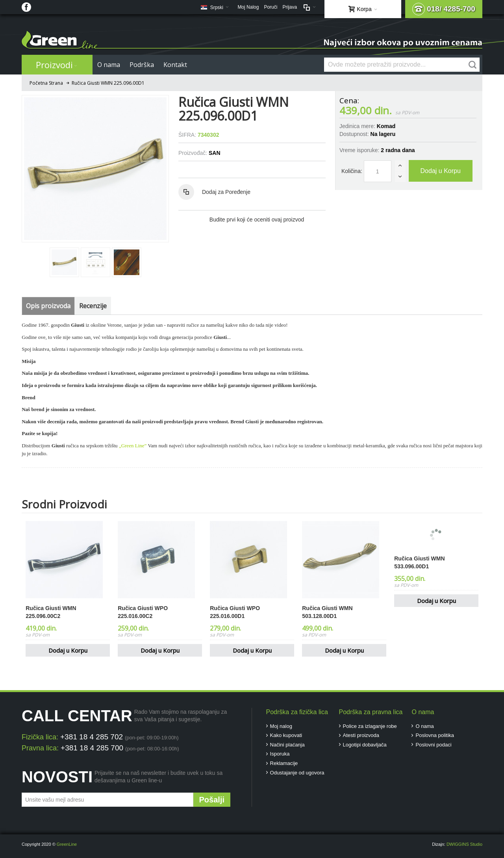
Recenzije (93, 306)
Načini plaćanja (287, 745)
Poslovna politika (435, 735)
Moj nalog (281, 726)
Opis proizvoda (48, 306)
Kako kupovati (286, 735)
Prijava (290, 7)
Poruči (271, 7)
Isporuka (280, 754)
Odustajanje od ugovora (297, 773)
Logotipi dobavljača (365, 745)
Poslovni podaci (433, 745)
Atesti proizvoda (361, 735)
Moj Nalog (248, 7)
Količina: (352, 171)
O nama (424, 726)
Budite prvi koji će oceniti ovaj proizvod (257, 220)
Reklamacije (284, 763)
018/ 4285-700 (444, 9)
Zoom (95, 169)
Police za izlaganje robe (370, 726)
